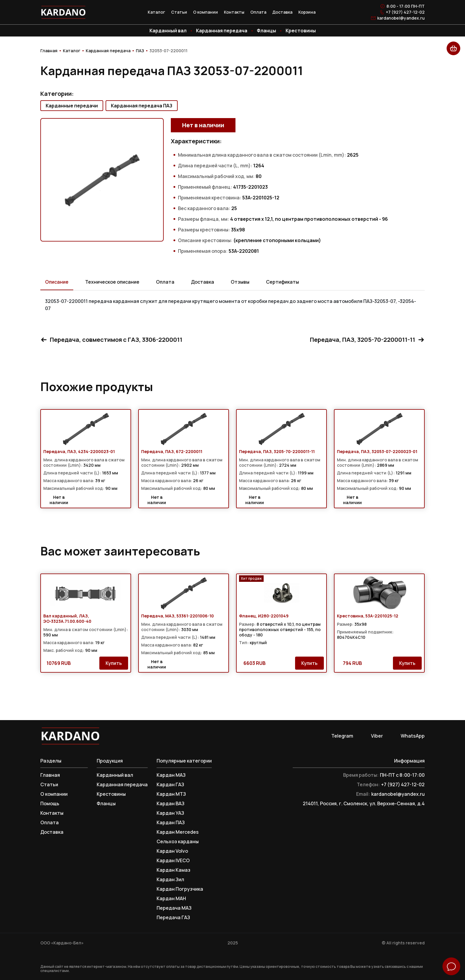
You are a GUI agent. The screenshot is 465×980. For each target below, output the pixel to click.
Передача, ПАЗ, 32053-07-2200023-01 (377, 452)
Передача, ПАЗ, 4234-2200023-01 (79, 452)
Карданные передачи (72, 106)
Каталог (156, 12)
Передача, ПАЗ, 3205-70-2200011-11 (367, 340)
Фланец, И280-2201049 (264, 616)
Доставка (282, 12)
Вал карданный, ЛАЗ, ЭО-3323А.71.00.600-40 (67, 619)
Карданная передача (222, 31)
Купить (114, 663)
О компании (206, 12)
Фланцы (266, 31)
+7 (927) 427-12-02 (405, 12)
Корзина (307, 12)
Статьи (179, 12)
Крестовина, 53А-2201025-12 (368, 616)
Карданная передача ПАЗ (142, 106)
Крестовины (301, 31)
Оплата (258, 12)
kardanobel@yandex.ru (401, 18)
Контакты (234, 12)
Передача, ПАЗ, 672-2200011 (172, 452)
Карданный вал (168, 31)
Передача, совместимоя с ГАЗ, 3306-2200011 (111, 340)
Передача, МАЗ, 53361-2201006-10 (177, 616)
